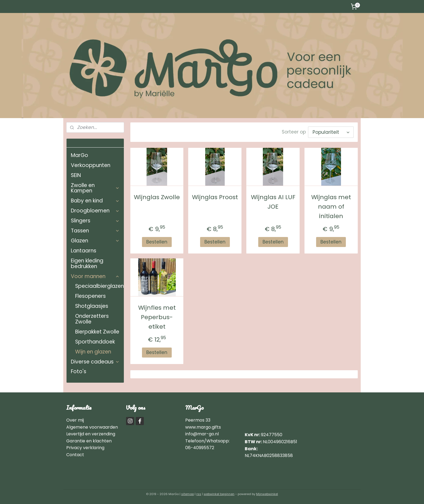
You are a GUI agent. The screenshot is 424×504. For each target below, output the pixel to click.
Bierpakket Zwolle (97, 332)
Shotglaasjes (92, 306)
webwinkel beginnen (219, 494)
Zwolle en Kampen (95, 188)
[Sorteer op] (331, 131)
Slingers (95, 221)
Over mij (76, 420)
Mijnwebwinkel (267, 494)
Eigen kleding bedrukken (87, 263)
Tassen (95, 231)
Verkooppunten (91, 165)
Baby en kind (95, 201)
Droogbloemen (95, 211)
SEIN (76, 175)
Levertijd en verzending (91, 434)
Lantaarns (84, 251)
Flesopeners (90, 296)
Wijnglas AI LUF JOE (273, 201)
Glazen (95, 241)
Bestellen (157, 241)
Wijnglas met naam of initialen (331, 205)
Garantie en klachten (89, 441)
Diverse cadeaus (95, 362)
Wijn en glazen (93, 352)
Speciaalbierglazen (100, 286)
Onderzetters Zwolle (92, 319)
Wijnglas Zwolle (157, 196)
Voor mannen (95, 276)
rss (199, 494)
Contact (75, 455)
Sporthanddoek (95, 342)
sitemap (188, 494)
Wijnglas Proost (215, 196)
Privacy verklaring (85, 448)
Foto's (79, 371)
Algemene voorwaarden (92, 427)
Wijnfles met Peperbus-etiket (157, 316)
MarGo (79, 155)
